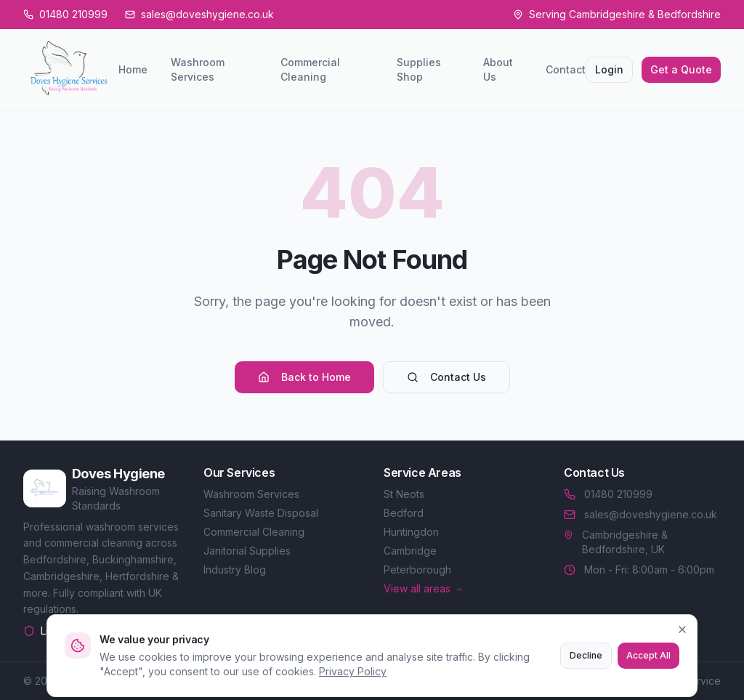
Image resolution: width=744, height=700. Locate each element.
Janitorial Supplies (247, 551)
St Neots (404, 494)
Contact (566, 69)
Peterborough (417, 570)
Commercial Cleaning (310, 69)
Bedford (404, 513)
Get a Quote (681, 69)
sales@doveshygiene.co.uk (640, 514)
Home (133, 69)
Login (609, 69)
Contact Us (446, 377)
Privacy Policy (587, 681)
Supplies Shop (419, 69)
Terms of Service (679, 681)
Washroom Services (198, 69)
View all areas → (424, 588)
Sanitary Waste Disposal (261, 513)
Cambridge (410, 551)
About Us (498, 69)
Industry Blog (235, 570)
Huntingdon (411, 532)
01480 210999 (608, 494)
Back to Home (304, 377)
